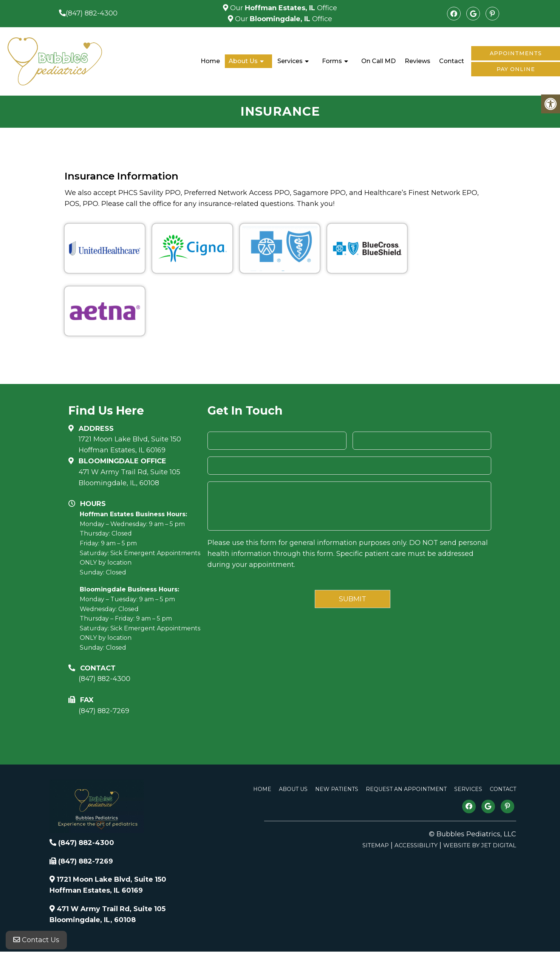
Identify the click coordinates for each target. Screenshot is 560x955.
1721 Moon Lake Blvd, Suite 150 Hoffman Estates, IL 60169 (130, 445)
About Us (243, 61)
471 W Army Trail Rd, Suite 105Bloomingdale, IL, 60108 (129, 477)
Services (290, 61)
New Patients (337, 789)
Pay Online (516, 69)
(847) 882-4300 (92, 13)
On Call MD (378, 61)
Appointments (516, 53)
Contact (452, 61)
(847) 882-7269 (104, 711)
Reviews (418, 61)
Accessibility (416, 845)
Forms (332, 61)
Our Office (283, 8)
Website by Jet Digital (480, 845)
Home (210, 61)
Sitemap (376, 845)
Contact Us (36, 940)
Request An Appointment (406, 789)
